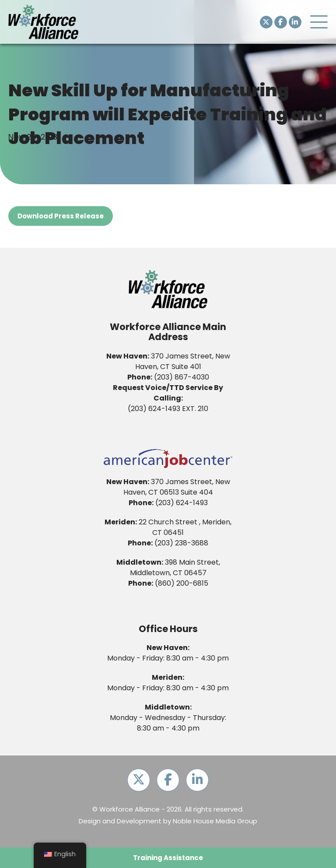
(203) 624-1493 (154, 409)
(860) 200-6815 (182, 583)
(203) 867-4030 (182, 377)
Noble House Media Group (215, 821)
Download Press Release (61, 216)
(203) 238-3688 (181, 543)
